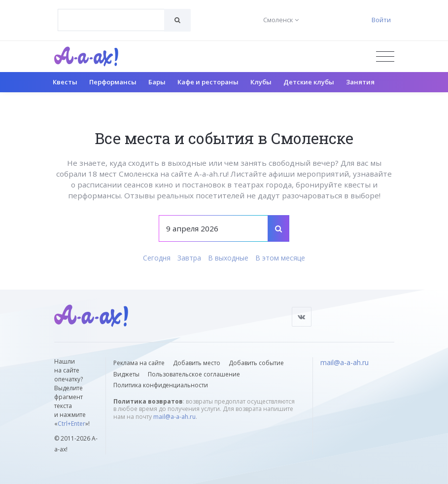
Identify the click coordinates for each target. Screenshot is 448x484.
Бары (157, 82)
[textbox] (111, 13)
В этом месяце (280, 258)
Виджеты (126, 374)
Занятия (360, 82)
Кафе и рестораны (208, 82)
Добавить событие (256, 363)
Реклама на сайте (139, 363)
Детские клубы (309, 82)
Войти (381, 20)
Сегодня (157, 258)
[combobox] (111, 20)
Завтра (189, 258)
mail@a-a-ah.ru (174, 417)
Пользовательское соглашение (194, 374)
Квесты (65, 82)
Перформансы (113, 82)
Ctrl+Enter (71, 424)
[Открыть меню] (385, 56)
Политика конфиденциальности (161, 385)
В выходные (228, 258)
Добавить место (197, 363)
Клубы (261, 82)
